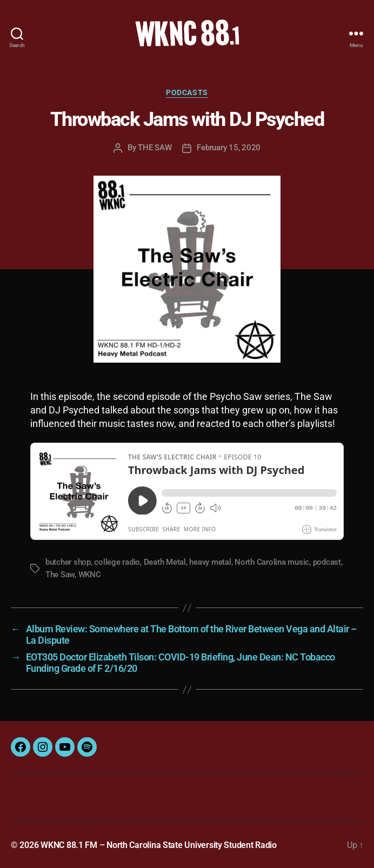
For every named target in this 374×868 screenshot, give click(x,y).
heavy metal (210, 562)
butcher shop (68, 562)
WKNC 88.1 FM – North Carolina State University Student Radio (159, 845)
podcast (327, 562)
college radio (117, 562)
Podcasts (187, 92)
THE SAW (155, 148)
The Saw (60, 575)
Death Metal (165, 562)
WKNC (90, 575)
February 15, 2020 (229, 148)
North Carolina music (272, 562)
